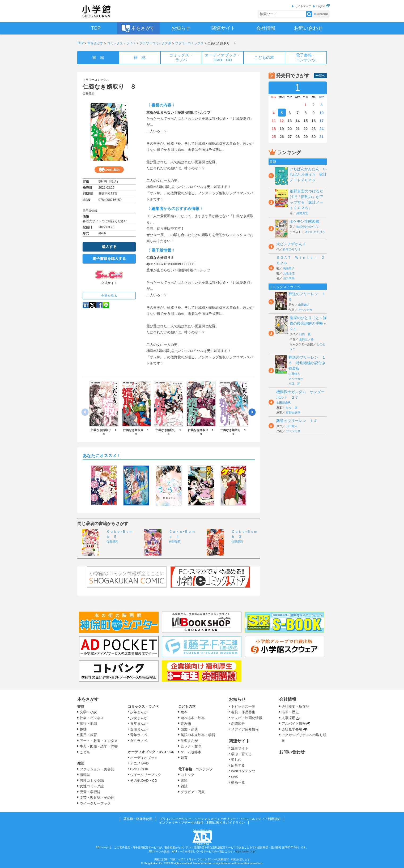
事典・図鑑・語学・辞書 (99, 746)
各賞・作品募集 (243, 712)
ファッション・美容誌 (97, 769)
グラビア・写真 (193, 792)
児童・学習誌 (90, 792)
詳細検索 (322, 14)
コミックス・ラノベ (121, 43)
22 (306, 129)
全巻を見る (109, 296)
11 (274, 121)
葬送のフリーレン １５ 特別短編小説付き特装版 (307, 363)
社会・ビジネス (92, 718)
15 (306, 121)
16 (314, 121)
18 (274, 129)
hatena (86, 305)
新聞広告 (238, 723)
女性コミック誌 (92, 786)
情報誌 (85, 775)
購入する (109, 247)
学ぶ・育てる (241, 754)
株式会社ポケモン (308, 227)
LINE (106, 305)
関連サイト (239, 741)
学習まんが (191, 741)
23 (314, 129)
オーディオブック (144, 758)
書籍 (81, 706)
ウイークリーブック (95, 803)
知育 (184, 758)
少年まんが (139, 712)
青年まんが (139, 723)
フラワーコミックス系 (155, 43)
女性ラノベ (139, 741)
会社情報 (288, 699)
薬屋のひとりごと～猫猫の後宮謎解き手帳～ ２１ (310, 323)
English (323, 6)
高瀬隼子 (289, 268)
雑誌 (81, 763)
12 (282, 121)
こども (85, 752)
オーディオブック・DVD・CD (151, 752)
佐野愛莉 (88, 94)
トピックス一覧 (243, 706)
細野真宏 (302, 213)
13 (290, 121)
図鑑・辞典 (189, 729)
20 (290, 129)
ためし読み (109, 170)
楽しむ (236, 760)
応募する (238, 765)
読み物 (186, 723)
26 (282, 137)
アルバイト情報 (294, 723)
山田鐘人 (304, 305)
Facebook (99, 305)
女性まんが (139, 729)
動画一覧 (238, 782)
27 (290, 137)
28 (298, 137)
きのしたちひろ (315, 232)
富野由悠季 (293, 412)
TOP (80, 43)
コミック (188, 775)
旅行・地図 (88, 723)
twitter (92, 305)
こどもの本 (187, 706)
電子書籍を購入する (109, 259)
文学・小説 (88, 712)
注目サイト (240, 748)
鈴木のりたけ (292, 249)
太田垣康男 (284, 403)
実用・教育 (88, 735)
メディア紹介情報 (245, 729)
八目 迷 (294, 384)
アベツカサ (305, 310)
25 (274, 137)
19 (282, 129)
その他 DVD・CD (144, 781)
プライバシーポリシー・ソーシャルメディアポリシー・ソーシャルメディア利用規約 (220, 819)
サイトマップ (303, 6)
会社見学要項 (292, 729)
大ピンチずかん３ (291, 244)
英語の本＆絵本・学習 (198, 735)
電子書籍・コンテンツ (195, 769)
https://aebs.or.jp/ (245, 851)
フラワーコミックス (189, 43)
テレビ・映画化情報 (247, 718)
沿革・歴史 (290, 712)
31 (322, 137)
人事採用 (288, 718)
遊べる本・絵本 (193, 718)
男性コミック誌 (92, 781)
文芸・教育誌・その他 (97, 798)
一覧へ (320, 76)
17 (322, 121)
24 (322, 129)
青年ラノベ (139, 735)
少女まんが (139, 718)
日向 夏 (305, 334)
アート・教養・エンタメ (99, 741)
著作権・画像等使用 (138, 819)
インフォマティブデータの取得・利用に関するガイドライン (202, 823)
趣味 (83, 729)
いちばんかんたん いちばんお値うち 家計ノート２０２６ (308, 174)
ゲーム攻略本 (191, 752)
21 (298, 129)
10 (322, 113)
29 (306, 137)
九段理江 (289, 273)
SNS (235, 777)
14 (298, 121)
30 (314, 137)
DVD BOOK (139, 769)
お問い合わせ (292, 752)
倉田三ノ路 (306, 339)
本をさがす (95, 43)
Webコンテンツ (243, 771)
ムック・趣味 (191, 746)
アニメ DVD (139, 763)
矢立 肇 (292, 408)
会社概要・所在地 (295, 706)
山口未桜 (289, 278)
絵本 (184, 712)
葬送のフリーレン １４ (297, 421)
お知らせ (237, 699)
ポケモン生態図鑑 (304, 221)
